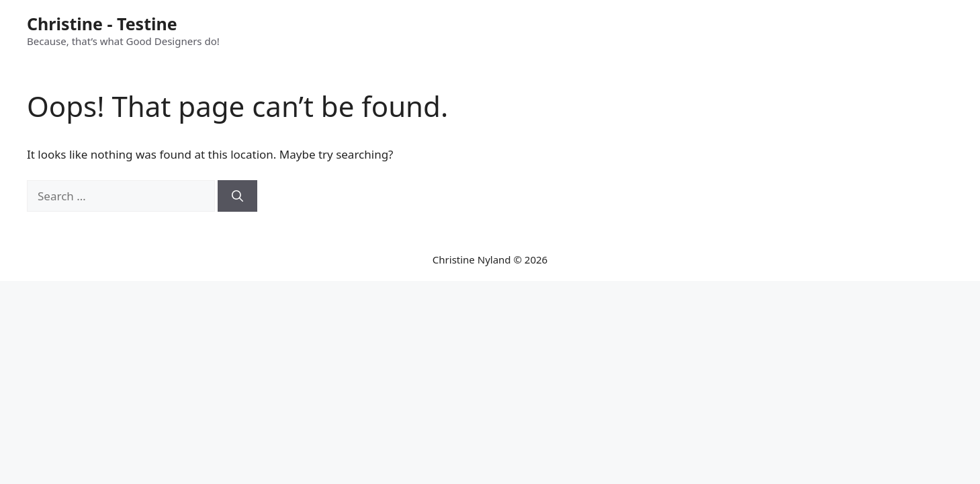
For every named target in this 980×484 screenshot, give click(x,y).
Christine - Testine (102, 24)
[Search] (237, 196)
